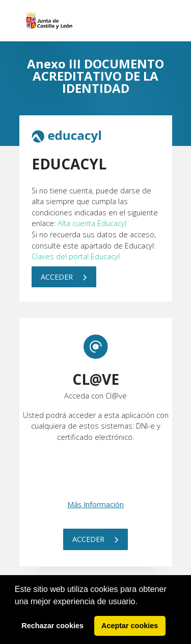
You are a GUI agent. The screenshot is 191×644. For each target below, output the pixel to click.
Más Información (95, 504)
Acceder (64, 277)
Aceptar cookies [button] (130, 626)
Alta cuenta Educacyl (92, 223)
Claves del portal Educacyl (76, 256)
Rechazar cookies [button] (52, 626)
